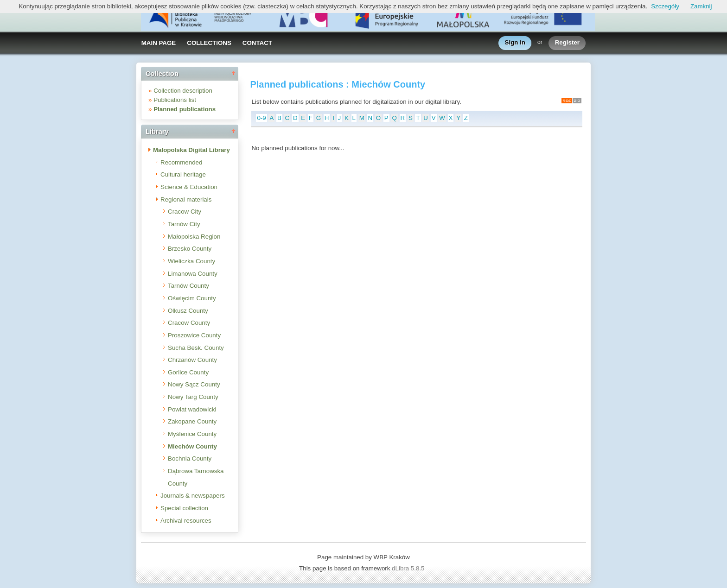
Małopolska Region (194, 237)
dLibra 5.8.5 (409, 568)
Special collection (184, 508)
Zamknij (701, 6)
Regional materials (186, 199)
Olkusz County (188, 311)
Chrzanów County (192, 360)
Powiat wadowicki (192, 409)
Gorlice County (188, 372)
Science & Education (189, 187)
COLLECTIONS (209, 43)
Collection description (183, 91)
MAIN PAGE (159, 43)
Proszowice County (194, 335)
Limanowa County (193, 274)
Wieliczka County (191, 261)
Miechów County (192, 446)
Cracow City (185, 212)
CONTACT (257, 43)
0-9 (261, 118)
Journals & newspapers (193, 496)
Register (567, 43)
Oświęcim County (192, 298)
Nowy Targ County (193, 397)
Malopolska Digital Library (191, 150)
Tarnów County (188, 286)
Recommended (181, 162)
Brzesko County (190, 249)
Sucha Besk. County (196, 348)
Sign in (515, 43)
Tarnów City (184, 224)
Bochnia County (190, 458)
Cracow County (189, 323)
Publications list (175, 100)
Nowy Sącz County (194, 384)
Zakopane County (192, 421)
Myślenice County (192, 434)
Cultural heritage (183, 174)
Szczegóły (665, 6)
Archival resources (186, 521)
